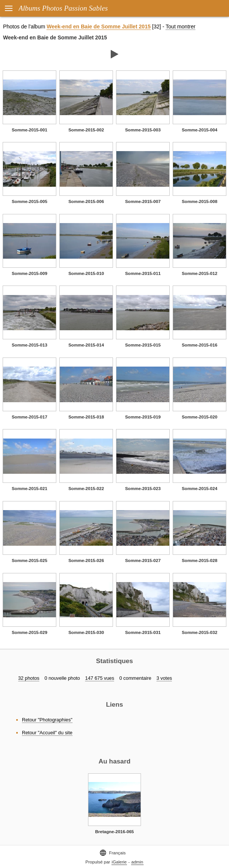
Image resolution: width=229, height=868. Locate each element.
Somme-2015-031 (143, 632)
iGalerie (119, 862)
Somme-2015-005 (29, 201)
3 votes (164, 678)
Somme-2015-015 (143, 345)
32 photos (29, 678)
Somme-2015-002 (86, 130)
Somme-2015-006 (86, 201)
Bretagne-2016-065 (114, 832)
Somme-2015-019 (143, 417)
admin (137, 862)
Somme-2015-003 (143, 130)
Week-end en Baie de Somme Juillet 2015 (98, 27)
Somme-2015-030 (86, 632)
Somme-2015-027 (143, 560)
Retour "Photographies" (47, 720)
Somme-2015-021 (29, 489)
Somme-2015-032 (200, 632)
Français (112, 853)
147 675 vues (100, 678)
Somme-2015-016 (200, 345)
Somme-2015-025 (29, 560)
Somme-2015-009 (29, 273)
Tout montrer (180, 27)
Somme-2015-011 (143, 273)
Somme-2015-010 (86, 273)
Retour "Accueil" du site (47, 733)
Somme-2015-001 (29, 130)
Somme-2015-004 (200, 130)
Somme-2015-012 (200, 273)
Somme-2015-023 (143, 489)
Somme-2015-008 (200, 201)
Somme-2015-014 (86, 345)
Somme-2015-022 (86, 489)
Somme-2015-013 (29, 345)
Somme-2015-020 (200, 417)
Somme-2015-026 (86, 560)
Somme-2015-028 (200, 560)
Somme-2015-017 (29, 417)
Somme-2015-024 (200, 489)
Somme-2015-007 (143, 201)
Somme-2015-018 (86, 417)
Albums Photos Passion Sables (63, 8)
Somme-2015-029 (29, 632)
